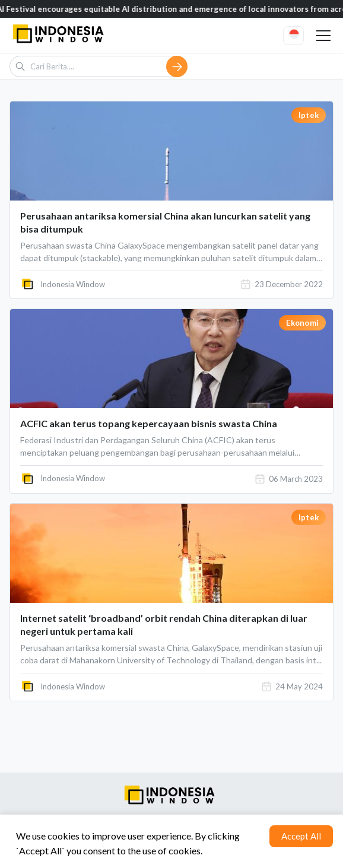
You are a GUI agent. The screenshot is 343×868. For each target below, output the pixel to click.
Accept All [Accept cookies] (301, 836)
